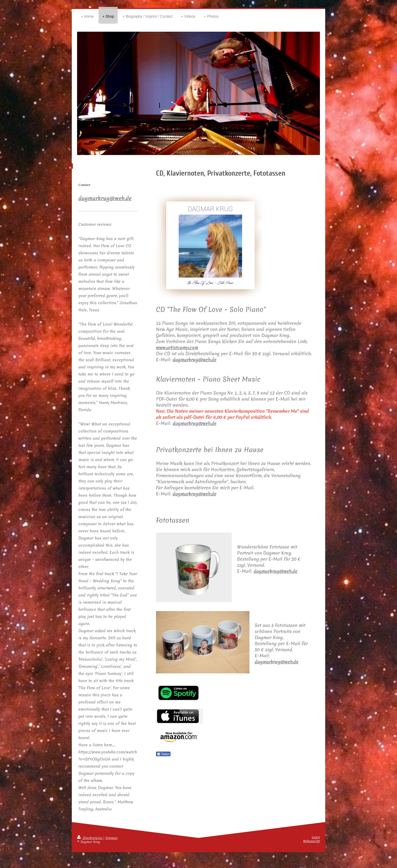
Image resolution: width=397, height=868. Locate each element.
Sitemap (112, 838)
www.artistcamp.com (177, 347)
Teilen (163, 754)
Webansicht (311, 841)
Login (316, 837)
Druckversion (90, 838)
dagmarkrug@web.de (195, 360)
